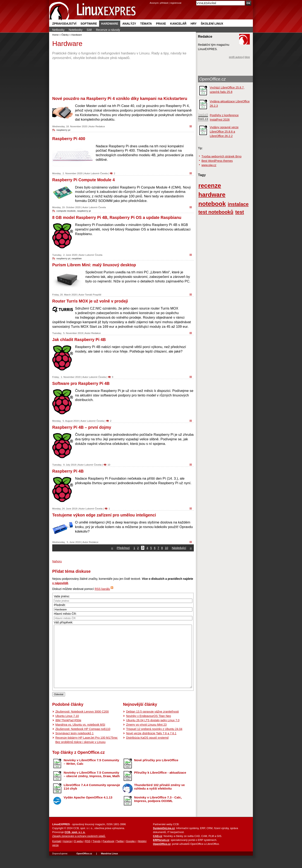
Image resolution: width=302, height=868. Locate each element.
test (240, 212)
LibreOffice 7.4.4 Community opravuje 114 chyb (92, 799)
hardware (212, 195)
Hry (193, 24)
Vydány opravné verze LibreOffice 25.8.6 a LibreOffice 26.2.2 (224, 132)
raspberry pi (63, 130)
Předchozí (123, 548)
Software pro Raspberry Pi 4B (81, 383)
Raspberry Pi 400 (69, 139)
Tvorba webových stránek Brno (221, 156)
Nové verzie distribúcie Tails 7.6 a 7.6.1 (151, 746)
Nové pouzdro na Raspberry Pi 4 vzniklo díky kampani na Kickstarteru (120, 98)
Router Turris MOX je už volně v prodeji (90, 301)
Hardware (110, 24)
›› (191, 548)
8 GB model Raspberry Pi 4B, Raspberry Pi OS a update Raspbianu (117, 217)
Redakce (100, 126)
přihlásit (164, 3)
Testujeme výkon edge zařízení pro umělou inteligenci (104, 515)
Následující (179, 548)
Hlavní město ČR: (65, 614)
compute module (66, 211)
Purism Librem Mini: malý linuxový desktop (94, 265)
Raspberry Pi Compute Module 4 (84, 180)
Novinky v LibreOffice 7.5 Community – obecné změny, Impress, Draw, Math (92, 787)
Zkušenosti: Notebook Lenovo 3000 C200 (82, 724)
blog (247, 57)
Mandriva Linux (109, 866)
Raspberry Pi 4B (68, 471)
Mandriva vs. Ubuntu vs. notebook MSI (80, 737)
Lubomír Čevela (99, 173)
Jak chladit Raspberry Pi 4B (79, 340)
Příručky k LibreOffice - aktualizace (160, 785)
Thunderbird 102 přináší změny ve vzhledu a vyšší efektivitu (159, 799)
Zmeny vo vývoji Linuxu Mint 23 (146, 737)
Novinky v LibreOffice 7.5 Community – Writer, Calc (91, 774)
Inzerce (67, 854)
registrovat (176, 3)
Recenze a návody (108, 30)
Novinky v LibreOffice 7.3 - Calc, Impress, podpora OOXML (158, 812)
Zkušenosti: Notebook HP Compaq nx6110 (83, 741)
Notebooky (76, 30)
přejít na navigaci (151, 0)
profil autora (236, 57)
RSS (88, 854)
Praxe (161, 24)
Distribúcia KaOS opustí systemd (147, 750)
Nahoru (57, 561)
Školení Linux (212, 24)
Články (65, 35)
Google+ (131, 854)
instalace (238, 204)
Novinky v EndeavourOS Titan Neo (148, 728)
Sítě (89, 30)
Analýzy (129, 24)
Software (89, 24)
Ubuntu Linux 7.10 (67, 728)
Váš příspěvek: (64, 622)
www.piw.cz (209, 165)
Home (55, 35)
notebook (212, 204)
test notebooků (216, 212)
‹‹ (112, 548)
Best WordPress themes (217, 161)
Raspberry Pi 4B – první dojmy (82, 427)
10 (109, 465)
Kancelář (178, 24)
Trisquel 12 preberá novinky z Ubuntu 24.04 (154, 741)
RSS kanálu (102, 589)
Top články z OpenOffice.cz (78, 765)
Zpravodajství (64, 24)
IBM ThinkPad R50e (68, 733)
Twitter (120, 854)
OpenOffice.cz (212, 79)
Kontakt (57, 854)
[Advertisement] (123, 78)
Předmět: (60, 605)
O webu (78, 854)
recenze (210, 185)
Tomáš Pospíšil (93, 295)
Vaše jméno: (62, 596)
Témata (146, 24)
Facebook (108, 854)
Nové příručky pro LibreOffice (156, 773)
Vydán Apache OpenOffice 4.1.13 (88, 810)
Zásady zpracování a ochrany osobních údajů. (79, 849)
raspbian (77, 258)
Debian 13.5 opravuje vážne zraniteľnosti (152, 724)
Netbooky (58, 30)
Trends (96, 854)
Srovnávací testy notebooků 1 (74, 746)
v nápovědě (60, 583)
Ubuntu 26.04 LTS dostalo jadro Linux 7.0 (153, 733)
